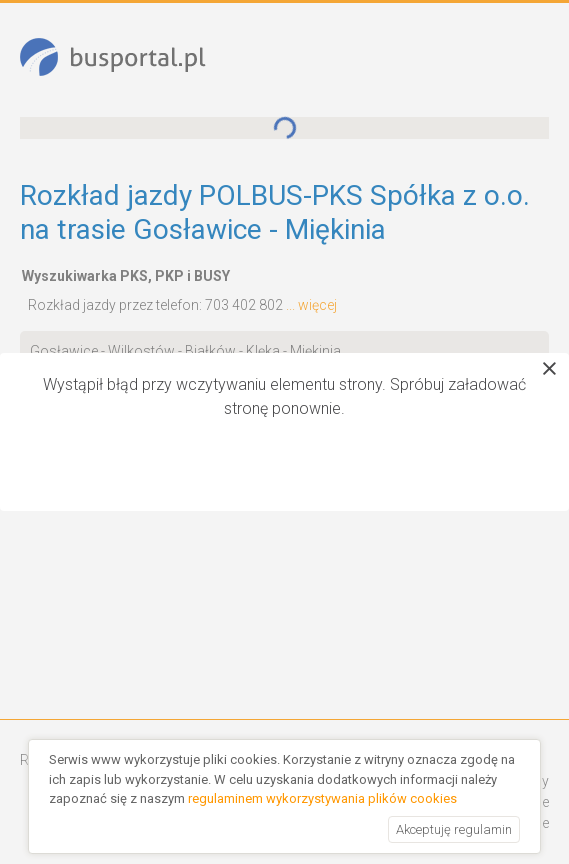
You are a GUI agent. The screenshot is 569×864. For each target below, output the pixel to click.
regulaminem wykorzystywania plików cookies (322, 798)
